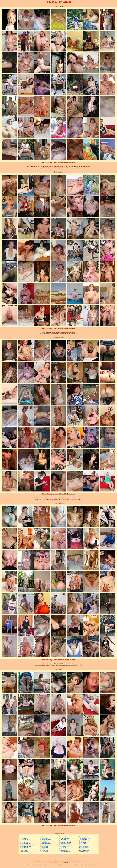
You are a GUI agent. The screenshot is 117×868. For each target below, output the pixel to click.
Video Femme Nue (46, 845)
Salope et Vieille (65, 850)
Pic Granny (83, 845)
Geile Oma (25, 850)
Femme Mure (83, 840)
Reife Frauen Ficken (26, 846)
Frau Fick (24, 837)
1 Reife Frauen (25, 842)
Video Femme (84, 842)
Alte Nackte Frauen (85, 850)
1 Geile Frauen (45, 850)
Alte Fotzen (64, 840)
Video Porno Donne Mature (28, 845)
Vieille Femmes (84, 844)
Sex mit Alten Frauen (66, 837)
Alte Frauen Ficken (65, 844)
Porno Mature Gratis (46, 844)
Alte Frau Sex (45, 848)
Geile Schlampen (65, 838)
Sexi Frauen (44, 841)
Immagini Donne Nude (66, 842)
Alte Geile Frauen (84, 848)
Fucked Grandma (46, 849)
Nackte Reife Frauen (46, 840)
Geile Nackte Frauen (85, 838)
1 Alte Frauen (45, 852)
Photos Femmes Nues (47, 837)
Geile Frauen (25, 848)
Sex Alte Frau (45, 838)
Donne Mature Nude (26, 844)
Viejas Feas (64, 848)
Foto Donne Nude (46, 842)
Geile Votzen (25, 852)
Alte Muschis (45, 846)
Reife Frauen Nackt (66, 852)
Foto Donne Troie (65, 846)
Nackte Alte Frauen (26, 840)
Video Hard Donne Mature (87, 841)
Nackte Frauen (26, 849)
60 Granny (83, 837)
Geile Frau (24, 838)
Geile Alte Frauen (84, 852)
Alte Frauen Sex (84, 846)
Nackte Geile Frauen (66, 849)
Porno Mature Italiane (66, 841)
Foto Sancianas (84, 849)
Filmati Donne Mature (66, 845)
